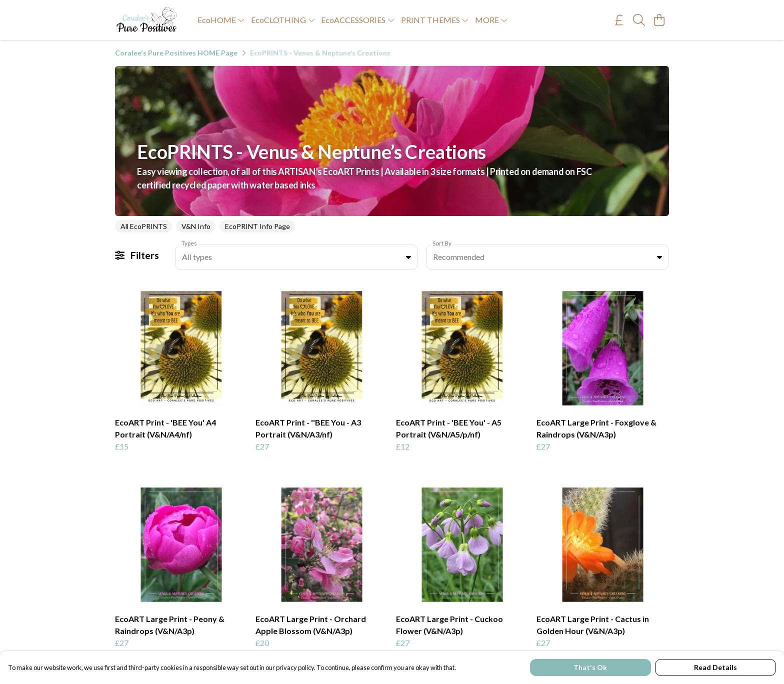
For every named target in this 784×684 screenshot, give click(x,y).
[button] (408, 257)
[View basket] (659, 20)
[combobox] (296, 257)
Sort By (442, 243)
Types (189, 243)
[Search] (639, 20)
